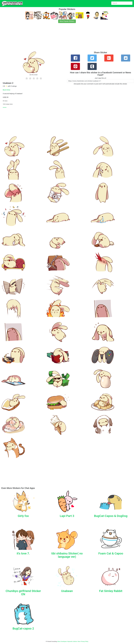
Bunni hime (7, 90)
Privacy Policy (85, 641)
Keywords (70, 641)
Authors (75, 641)
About (59, 641)
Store (79, 641)
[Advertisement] (56, 38)
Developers (64, 641)
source (5, 107)
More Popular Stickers (67, 21)
